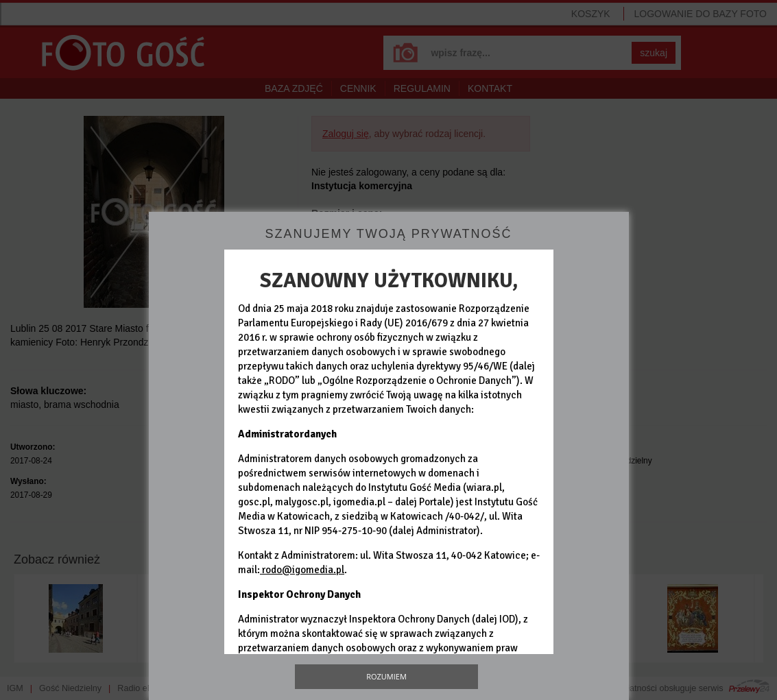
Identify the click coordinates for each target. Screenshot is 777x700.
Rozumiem (386, 676)
